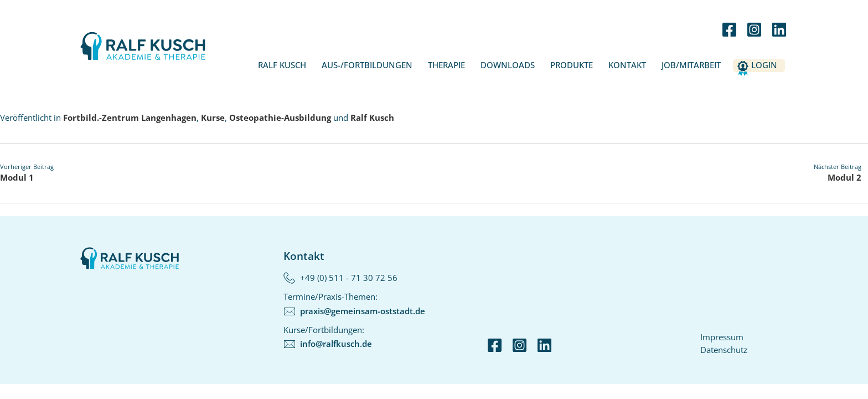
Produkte (572, 65)
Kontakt (627, 65)
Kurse (213, 117)
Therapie (446, 65)
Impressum (722, 337)
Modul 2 (844, 177)
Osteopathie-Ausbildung (280, 117)
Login (764, 65)
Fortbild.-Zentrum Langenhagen (130, 117)
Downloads (508, 65)
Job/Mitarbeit (691, 65)
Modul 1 (17, 177)
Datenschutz (724, 350)
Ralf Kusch (282, 65)
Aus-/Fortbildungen (367, 65)
